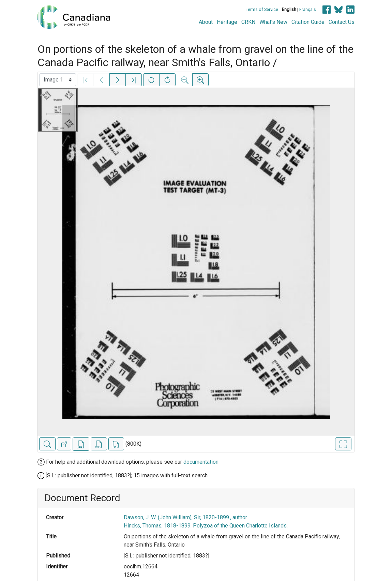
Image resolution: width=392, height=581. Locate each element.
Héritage (227, 22)
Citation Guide (308, 22)
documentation (201, 462)
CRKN (248, 22)
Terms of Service (262, 9)
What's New (273, 22)
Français (308, 9)
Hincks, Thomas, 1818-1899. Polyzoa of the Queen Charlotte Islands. (206, 526)
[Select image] (58, 80)
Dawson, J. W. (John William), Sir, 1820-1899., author (185, 517)
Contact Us (342, 22)
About (206, 22)
